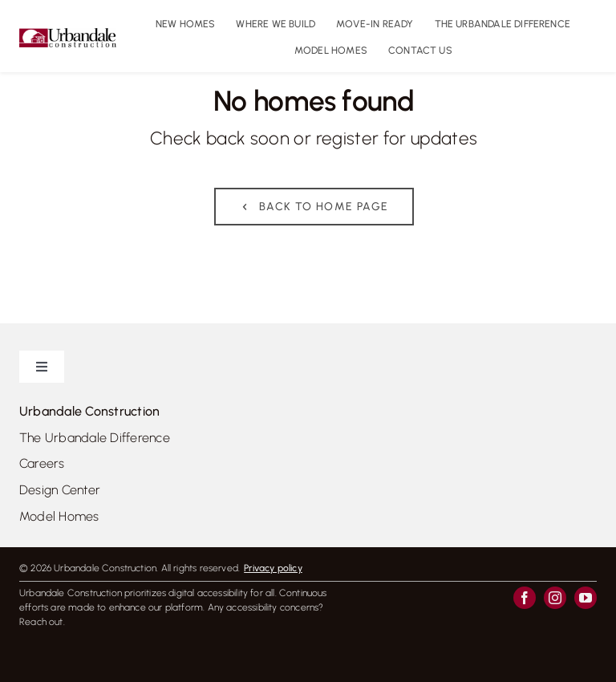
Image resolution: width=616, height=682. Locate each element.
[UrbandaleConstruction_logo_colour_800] (68, 34)
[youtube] (586, 598)
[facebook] (525, 598)
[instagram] (555, 598)
